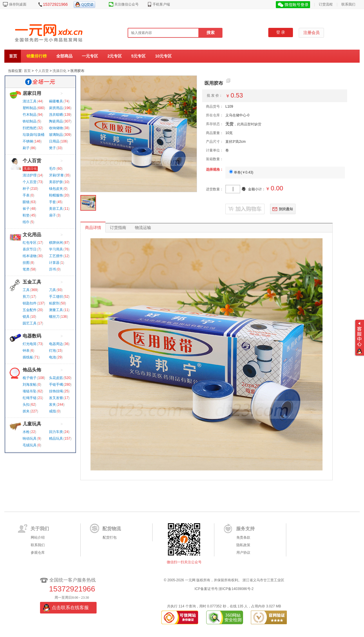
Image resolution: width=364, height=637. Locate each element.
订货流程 (326, 4)
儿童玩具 (32, 424)
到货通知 (287, 209)
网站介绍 (38, 537)
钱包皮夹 (56, 189)
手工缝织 (56, 297)
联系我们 (348, 4)
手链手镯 (56, 385)
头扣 (26, 405)
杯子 (26, 189)
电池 (52, 357)
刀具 (52, 290)
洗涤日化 (59, 71)
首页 (13, 56)
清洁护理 (30, 175)
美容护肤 (56, 182)
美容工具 (56, 209)
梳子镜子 (30, 378)
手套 (52, 202)
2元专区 (115, 56)
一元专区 (90, 56)
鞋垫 (26, 215)
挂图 (26, 263)
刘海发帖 (30, 385)
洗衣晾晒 (56, 115)
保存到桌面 (18, 4)
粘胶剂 (54, 303)
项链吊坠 (30, 391)
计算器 (54, 263)
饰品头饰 (32, 370)
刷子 (26, 148)
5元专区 (139, 56)
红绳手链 (30, 398)
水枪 (26, 432)
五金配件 (30, 310)
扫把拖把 (30, 128)
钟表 (26, 351)
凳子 (52, 148)
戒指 (52, 411)
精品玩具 (56, 438)
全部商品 (64, 56)
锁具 (26, 317)
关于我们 (40, 529)
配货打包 (110, 537)
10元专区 (164, 56)
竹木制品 (30, 115)
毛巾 (52, 169)
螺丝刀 (54, 317)
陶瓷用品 (56, 121)
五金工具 (32, 282)
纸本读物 (30, 256)
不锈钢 (28, 141)
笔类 (26, 269)
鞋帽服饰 (56, 195)
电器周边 (56, 344)
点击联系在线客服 (70, 608)
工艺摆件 (56, 256)
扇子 (52, 215)
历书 (52, 269)
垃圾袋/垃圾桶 (33, 135)
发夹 (52, 405)
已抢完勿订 (245, 209)
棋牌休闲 (56, 243)
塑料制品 (30, 108)
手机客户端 (161, 4)
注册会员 (312, 33)
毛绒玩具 (30, 445)
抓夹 (26, 411)
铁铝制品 (30, 121)
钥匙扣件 (30, 303)
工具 (26, 290)
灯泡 (52, 351)
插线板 (28, 357)
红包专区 (30, 243)
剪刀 (26, 297)
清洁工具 (30, 101)
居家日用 (32, 93)
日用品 (54, 141)
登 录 (281, 32)
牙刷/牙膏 (56, 175)
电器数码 (32, 336)
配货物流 (112, 529)
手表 (26, 195)
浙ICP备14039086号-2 (236, 589)
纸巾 (26, 222)
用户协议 (243, 553)
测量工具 (56, 310)
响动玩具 (30, 438)
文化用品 (32, 235)
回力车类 (56, 432)
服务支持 (245, 529)
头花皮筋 (56, 378)
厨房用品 (56, 108)
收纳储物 (56, 128)
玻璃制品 (56, 135)
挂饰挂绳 (56, 391)
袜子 (26, 209)
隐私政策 (243, 545)
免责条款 (243, 537)
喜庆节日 (30, 249)
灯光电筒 (30, 344)
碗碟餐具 (56, 101)
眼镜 (26, 202)
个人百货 (42, 71)
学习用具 (56, 249)
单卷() (241, 172)
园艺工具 (30, 323)
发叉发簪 (56, 398)
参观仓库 (38, 553)
